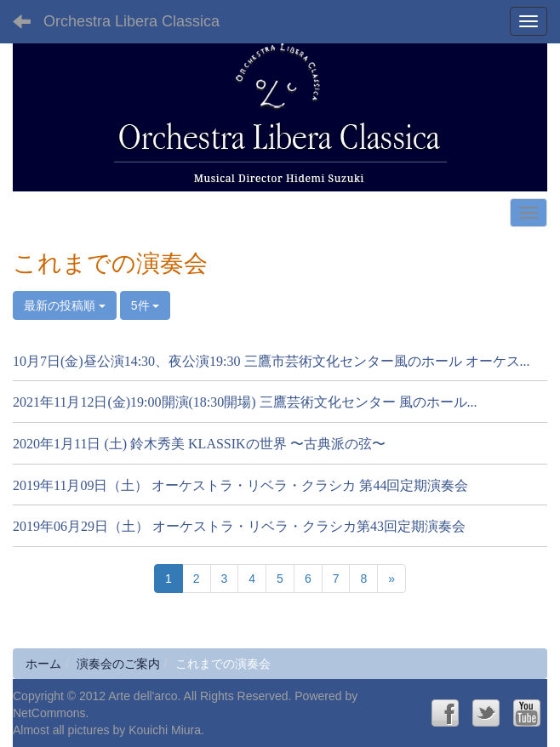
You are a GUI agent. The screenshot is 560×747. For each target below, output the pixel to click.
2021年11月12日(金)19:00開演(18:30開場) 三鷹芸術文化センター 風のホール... (245, 402)
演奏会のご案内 (118, 664)
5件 (146, 305)
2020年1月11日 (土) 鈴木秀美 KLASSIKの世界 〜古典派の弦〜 (199, 444)
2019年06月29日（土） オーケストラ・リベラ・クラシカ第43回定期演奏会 (239, 526)
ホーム (43, 664)
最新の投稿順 (65, 305)
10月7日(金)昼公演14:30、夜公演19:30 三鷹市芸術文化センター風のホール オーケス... (271, 361)
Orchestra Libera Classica (131, 21)
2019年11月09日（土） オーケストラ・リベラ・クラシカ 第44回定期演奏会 (240, 485)
